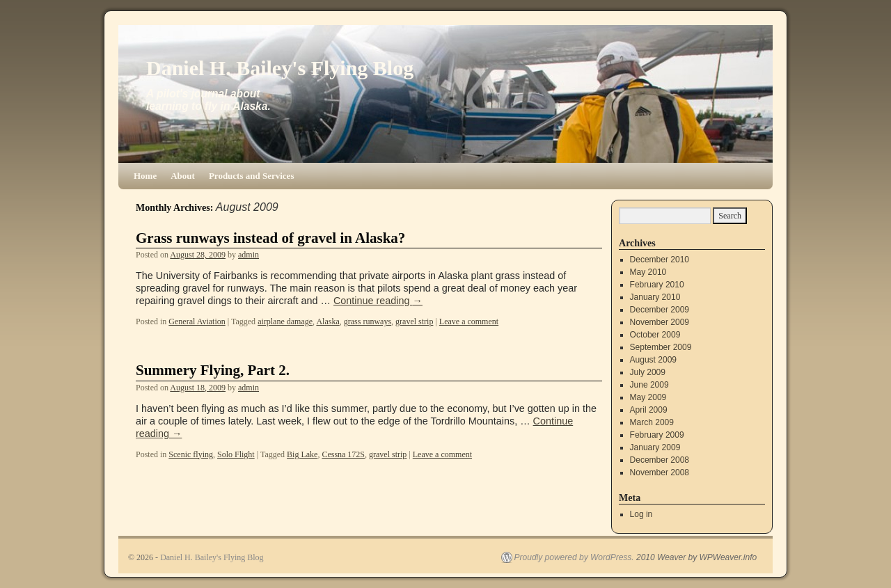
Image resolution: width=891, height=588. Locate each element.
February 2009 (657, 435)
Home (145, 176)
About (183, 176)
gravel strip (414, 321)
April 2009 (649, 410)
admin (249, 255)
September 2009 (661, 347)
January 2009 (655, 447)
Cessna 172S (343, 454)
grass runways (368, 321)
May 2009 (648, 397)
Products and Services (252, 176)
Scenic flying (191, 454)
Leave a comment (469, 321)
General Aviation (197, 321)
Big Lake (302, 454)
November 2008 (660, 472)
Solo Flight (236, 454)
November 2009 (660, 322)
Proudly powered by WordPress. (574, 557)
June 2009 (649, 385)
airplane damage (285, 321)
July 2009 (648, 372)
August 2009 (653, 360)
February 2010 (657, 285)
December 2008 (660, 460)
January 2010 (655, 297)
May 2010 (648, 272)
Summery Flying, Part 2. (213, 370)
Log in (641, 514)
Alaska (328, 321)
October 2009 (655, 335)
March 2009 (652, 422)
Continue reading (378, 301)
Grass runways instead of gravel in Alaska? (270, 238)
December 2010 (660, 260)
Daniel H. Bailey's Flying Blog (280, 68)
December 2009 (660, 310)
